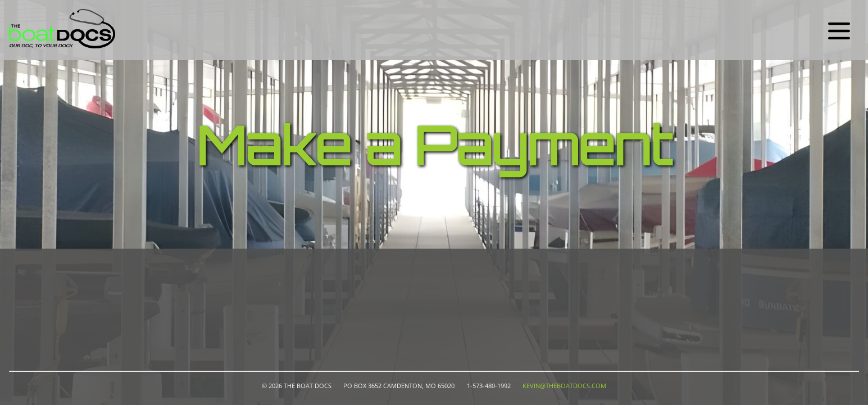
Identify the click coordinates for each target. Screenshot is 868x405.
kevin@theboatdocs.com (564, 386)
